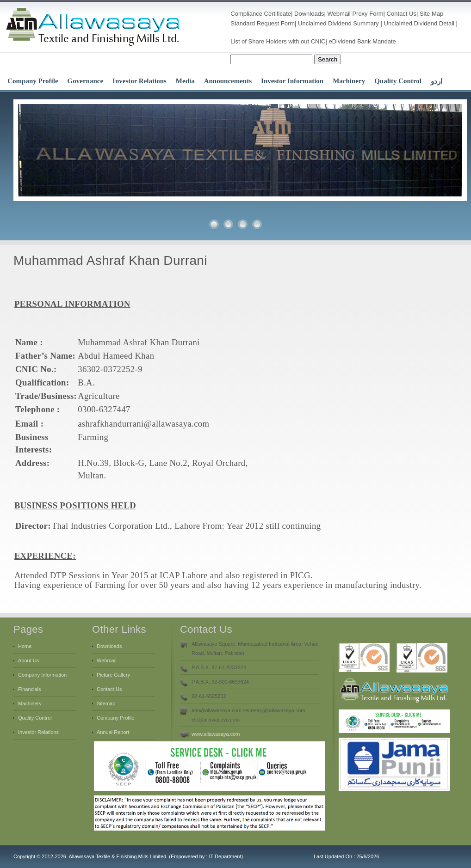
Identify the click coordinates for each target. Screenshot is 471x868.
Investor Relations (139, 81)
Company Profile (33, 81)
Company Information (42, 675)
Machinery (349, 81)
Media (185, 81)
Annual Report (113, 732)
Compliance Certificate (261, 14)
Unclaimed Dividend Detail (419, 23)
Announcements (228, 81)
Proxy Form (368, 14)
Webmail (339, 14)
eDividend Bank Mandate (363, 41)
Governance (85, 81)
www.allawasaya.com (216, 734)
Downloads (309, 14)
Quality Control (398, 81)
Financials (30, 689)
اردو (437, 81)
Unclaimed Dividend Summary (338, 23)
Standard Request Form (263, 23)
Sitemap (106, 703)
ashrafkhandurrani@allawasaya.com (143, 424)
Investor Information (292, 81)
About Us (28, 660)
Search (328, 59)
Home (25, 646)
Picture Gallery (113, 675)
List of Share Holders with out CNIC (278, 41)
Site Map (431, 14)
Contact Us (402, 14)
